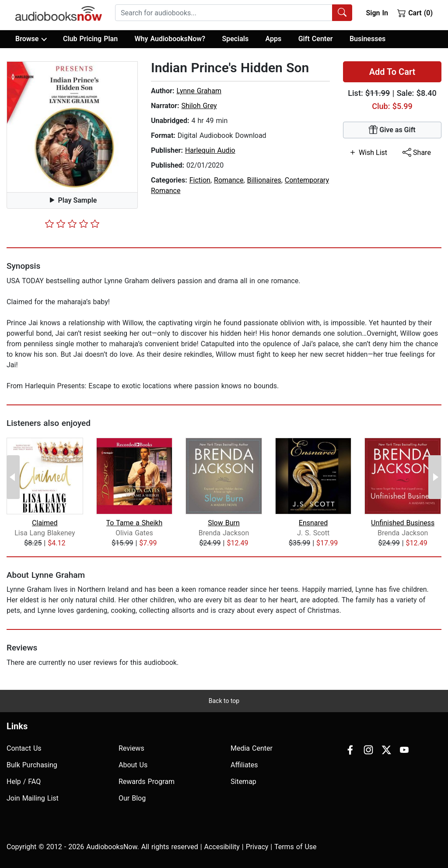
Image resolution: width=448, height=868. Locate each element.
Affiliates (244, 765)
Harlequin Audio (210, 150)
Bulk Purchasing (32, 765)
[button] (72, 127)
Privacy (257, 847)
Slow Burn (224, 523)
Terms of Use (296, 847)
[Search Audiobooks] (342, 13)
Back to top (224, 701)
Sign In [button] (377, 13)
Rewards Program (147, 782)
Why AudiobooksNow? (170, 39)
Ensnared (313, 523)
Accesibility (222, 847)
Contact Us (24, 748)
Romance (229, 180)
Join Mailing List (33, 798)
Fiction (200, 180)
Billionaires (264, 180)
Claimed (45, 523)
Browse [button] (31, 39)
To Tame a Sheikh (135, 523)
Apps (274, 39)
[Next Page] (435, 477)
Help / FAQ (24, 782)
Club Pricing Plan (90, 39)
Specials (235, 39)
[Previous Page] (13, 477)
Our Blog (132, 798)
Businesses (367, 39)
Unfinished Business (403, 523)
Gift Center (316, 39)
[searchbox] (224, 13)
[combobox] (234, 13)
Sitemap (243, 782)
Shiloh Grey (199, 106)
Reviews (131, 748)
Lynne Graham (199, 91)
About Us (133, 765)
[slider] (72, 224)
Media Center (252, 748)
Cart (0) (415, 13)
